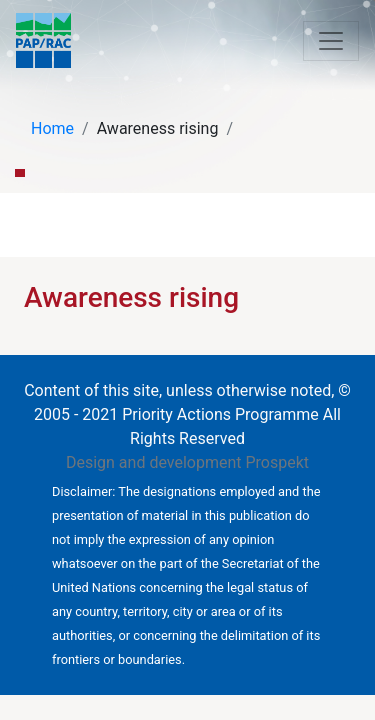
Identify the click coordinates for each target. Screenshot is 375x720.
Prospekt (277, 462)
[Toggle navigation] (331, 41)
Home (52, 128)
